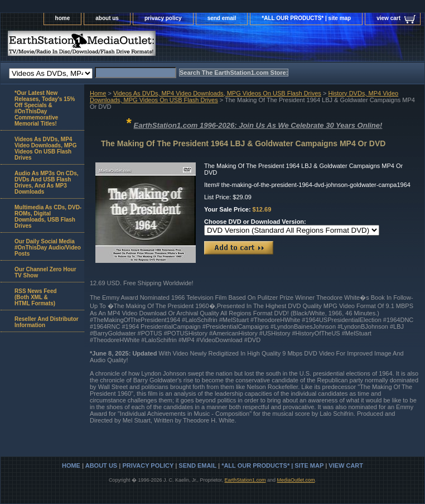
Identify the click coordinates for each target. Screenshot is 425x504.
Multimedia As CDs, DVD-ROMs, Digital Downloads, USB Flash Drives (48, 217)
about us (107, 18)
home (63, 18)
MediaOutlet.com (296, 480)
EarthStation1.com (245, 480)
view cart (388, 18)
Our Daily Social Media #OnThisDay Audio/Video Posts (48, 248)
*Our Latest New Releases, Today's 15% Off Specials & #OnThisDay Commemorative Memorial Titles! (45, 108)
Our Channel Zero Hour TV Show (45, 272)
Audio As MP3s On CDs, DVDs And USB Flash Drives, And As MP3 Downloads (47, 183)
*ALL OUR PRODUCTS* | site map (306, 18)
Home (98, 93)
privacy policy (163, 18)
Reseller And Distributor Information (47, 322)
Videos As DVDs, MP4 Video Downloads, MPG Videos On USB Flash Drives (217, 93)
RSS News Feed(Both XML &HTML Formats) (36, 297)
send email (222, 18)
